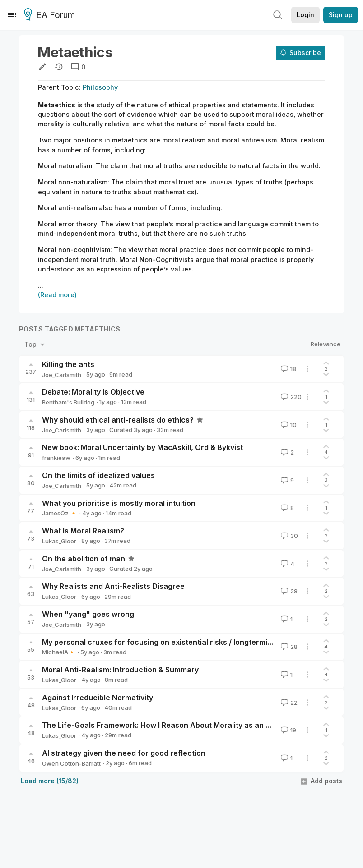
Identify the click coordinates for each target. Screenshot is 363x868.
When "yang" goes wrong (88, 614)
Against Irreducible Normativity (98, 698)
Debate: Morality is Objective (93, 392)
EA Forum (51, 15)
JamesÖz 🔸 (60, 513)
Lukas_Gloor (59, 541)
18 (288, 369)
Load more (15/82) (50, 781)
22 (288, 703)
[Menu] (12, 15)
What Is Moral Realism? (83, 531)
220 (290, 397)
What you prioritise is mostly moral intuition (119, 503)
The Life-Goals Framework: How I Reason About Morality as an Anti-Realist (175, 725)
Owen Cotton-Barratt (71, 763)
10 (288, 425)
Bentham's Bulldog (68, 402)
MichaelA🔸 (59, 652)
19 (288, 730)
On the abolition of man (84, 559)
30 (289, 536)
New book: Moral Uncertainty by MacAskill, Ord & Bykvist (142, 447)
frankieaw (56, 458)
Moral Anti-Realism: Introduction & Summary (120, 670)
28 (288, 591)
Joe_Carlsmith (62, 375)
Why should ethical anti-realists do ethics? (118, 420)
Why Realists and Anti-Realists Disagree (113, 586)
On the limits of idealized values (98, 475)
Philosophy (100, 87)
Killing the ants (68, 364)
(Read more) (57, 295)
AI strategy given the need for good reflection (124, 753)
